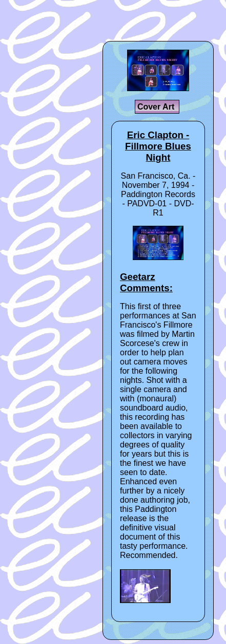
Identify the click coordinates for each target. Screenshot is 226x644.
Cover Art (157, 107)
